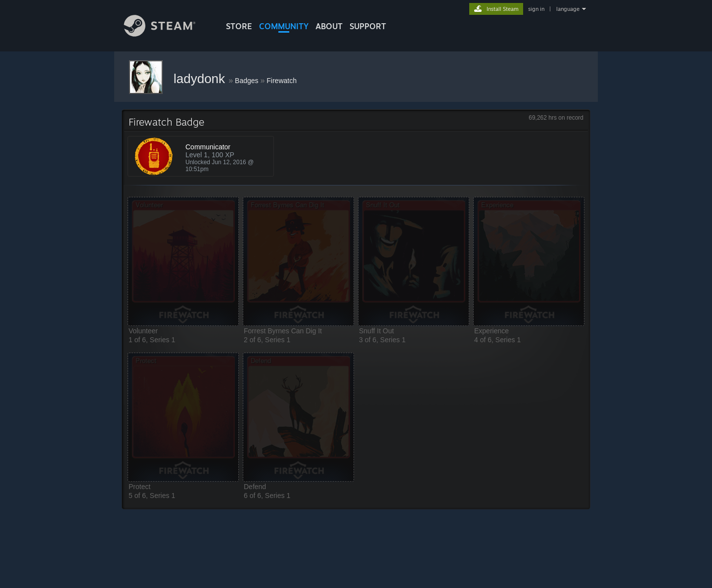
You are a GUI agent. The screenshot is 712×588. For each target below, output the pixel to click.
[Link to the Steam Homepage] (167, 34)
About (329, 26)
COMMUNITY (284, 26)
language (568, 9)
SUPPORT (368, 26)
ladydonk (201, 79)
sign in (536, 9)
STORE (239, 26)
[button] (183, 261)
